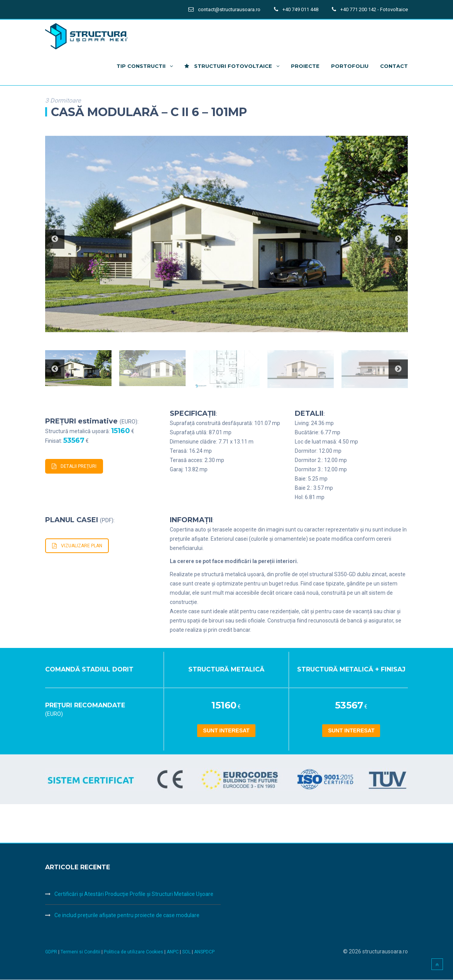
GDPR (51, 952)
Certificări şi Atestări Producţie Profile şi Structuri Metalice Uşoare (134, 894)
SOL (187, 952)
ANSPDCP (204, 952)
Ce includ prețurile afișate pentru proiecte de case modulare (127, 916)
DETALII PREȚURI (74, 466)
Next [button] (398, 239)
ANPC (173, 952)
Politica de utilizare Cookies (134, 952)
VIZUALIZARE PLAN (77, 546)
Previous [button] (55, 239)
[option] (226, 234)
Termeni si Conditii (80, 952)
